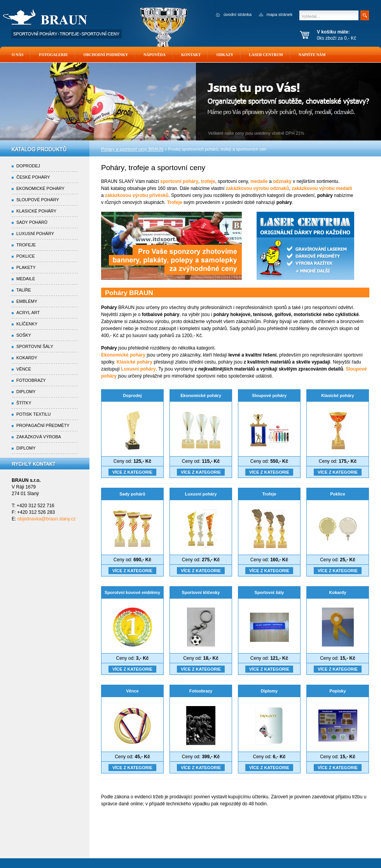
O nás (17, 55)
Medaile (26, 279)
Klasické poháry (337, 395)
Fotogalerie (53, 55)
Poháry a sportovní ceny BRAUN (132, 149)
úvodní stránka (238, 14)
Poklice (338, 494)
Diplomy (269, 691)
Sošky (24, 335)
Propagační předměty (43, 425)
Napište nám (312, 55)
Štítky (24, 403)
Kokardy (337, 592)
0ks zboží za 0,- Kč (347, 35)
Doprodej (132, 395)
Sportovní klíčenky (201, 592)
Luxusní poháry (201, 494)
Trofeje (269, 494)
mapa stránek (280, 14)
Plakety (26, 267)
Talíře (24, 290)
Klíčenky (27, 324)
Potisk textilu (33, 414)
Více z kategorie (132, 472)
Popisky (337, 691)
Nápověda (155, 55)
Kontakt (191, 55)
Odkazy (225, 55)
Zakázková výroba (39, 437)
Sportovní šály (269, 592)
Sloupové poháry (269, 395)
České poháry (33, 177)
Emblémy (27, 301)
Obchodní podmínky (106, 55)
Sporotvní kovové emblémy (132, 592)
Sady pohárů (132, 494)
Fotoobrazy (201, 691)
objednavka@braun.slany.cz (47, 519)
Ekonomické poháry (201, 395)
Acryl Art (28, 313)
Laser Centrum (266, 55)
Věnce (132, 691)
